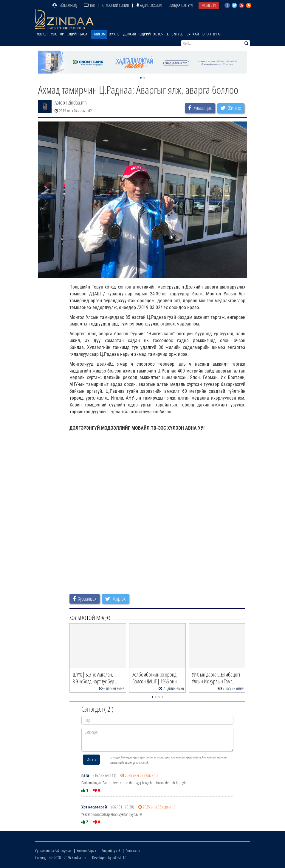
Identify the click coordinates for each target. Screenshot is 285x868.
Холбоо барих (86, 851)
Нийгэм (99, 34)
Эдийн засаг (78, 34)
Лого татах (133, 851)
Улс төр (58, 34)
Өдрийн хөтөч (151, 34)
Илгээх (91, 759)
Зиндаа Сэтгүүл (181, 5)
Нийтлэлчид (65, 5)
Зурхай (193, 34)
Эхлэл (42, 34)
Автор (60, 102)
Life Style (175, 34)
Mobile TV (209, 5)
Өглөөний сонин (116, 5)
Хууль (114, 34)
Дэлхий (130, 34)
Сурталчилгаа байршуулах (53, 851)
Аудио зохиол (149, 5)
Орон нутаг (212, 34)
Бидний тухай (111, 851)
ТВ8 (89, 5)
